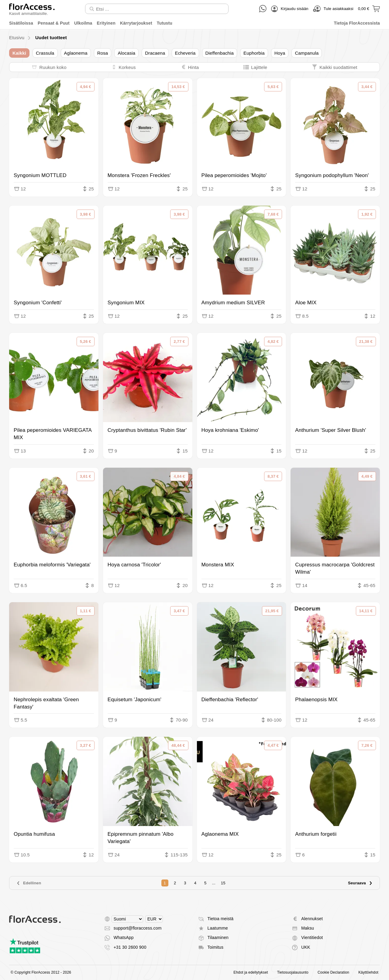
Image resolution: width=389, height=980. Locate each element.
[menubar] (194, 23)
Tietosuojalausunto (293, 972)
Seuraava (360, 883)
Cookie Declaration (333, 972)
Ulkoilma (83, 23)
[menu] (194, 23)
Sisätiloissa (21, 23)
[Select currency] (154, 919)
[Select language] (127, 919)
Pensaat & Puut (54, 23)
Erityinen (106, 23)
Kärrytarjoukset (136, 23)
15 (223, 883)
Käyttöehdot (368, 972)
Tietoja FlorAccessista (357, 23)
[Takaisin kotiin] (32, 9)
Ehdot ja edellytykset (251, 972)
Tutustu (165, 23)
